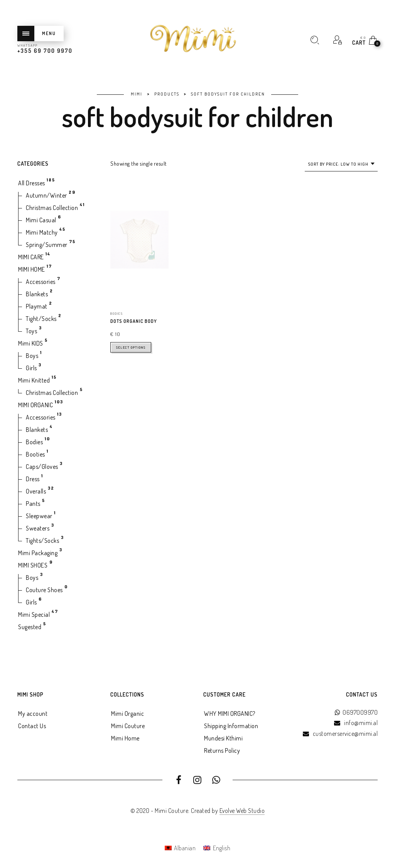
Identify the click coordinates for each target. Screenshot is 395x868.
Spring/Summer (47, 245)
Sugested (30, 627)
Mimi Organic (127, 714)
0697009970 (360, 712)
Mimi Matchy (42, 232)
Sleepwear (39, 516)
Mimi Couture (128, 726)
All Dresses (32, 183)
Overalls (36, 491)
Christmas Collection (52, 208)
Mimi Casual (41, 220)
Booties (35, 454)
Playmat (37, 306)
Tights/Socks (42, 541)
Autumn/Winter (46, 195)
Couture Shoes (44, 590)
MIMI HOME (32, 269)
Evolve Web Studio (242, 811)
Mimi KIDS (31, 343)
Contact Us (32, 726)
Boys (32, 356)
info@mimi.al (361, 723)
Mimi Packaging (38, 553)
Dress (33, 479)
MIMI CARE (31, 257)
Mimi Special (34, 614)
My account (33, 714)
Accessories (41, 282)
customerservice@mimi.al (345, 734)
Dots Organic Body (134, 321)
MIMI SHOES (33, 565)
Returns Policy (222, 750)
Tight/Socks (41, 319)
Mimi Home (125, 738)
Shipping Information (231, 726)
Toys (31, 331)
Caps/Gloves (42, 467)
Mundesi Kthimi (223, 738)
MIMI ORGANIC (35, 405)
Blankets (37, 294)
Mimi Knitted (34, 380)
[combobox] (341, 164)
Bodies (34, 442)
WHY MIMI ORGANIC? (230, 714)
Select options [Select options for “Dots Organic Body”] (131, 347)
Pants (33, 504)
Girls (31, 368)
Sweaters (38, 528)
